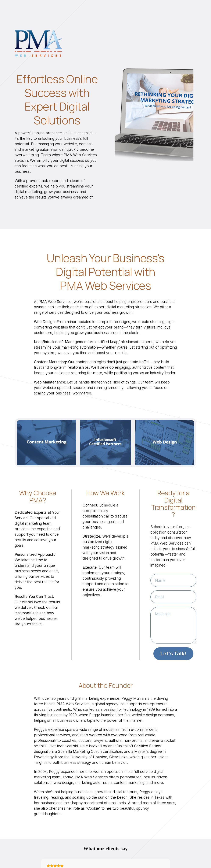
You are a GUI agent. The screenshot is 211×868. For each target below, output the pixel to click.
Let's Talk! (173, 654)
